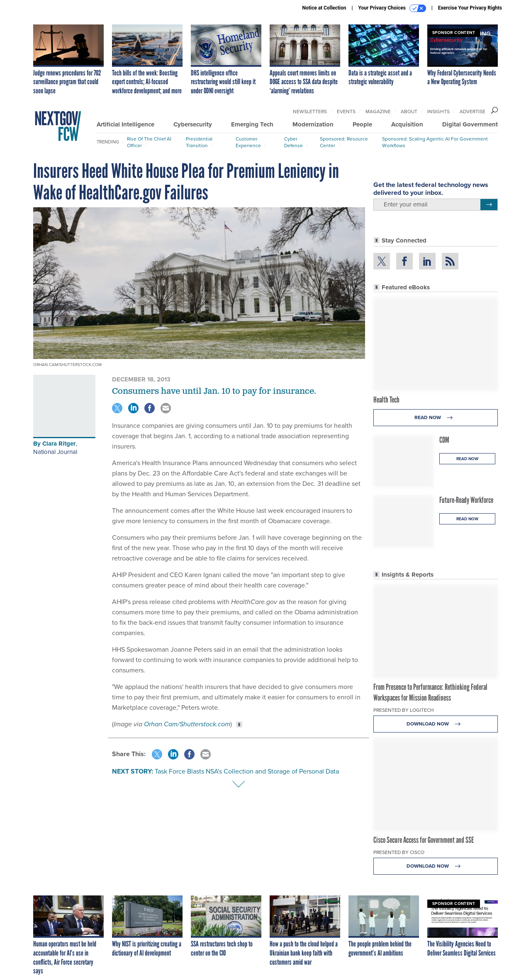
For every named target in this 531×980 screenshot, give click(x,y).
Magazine (378, 112)
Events (346, 112)
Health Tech (386, 400)
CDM (444, 440)
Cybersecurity (193, 124)
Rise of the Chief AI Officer (149, 142)
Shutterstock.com (205, 724)
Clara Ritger (59, 444)
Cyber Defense (294, 142)
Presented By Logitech (404, 710)
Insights (438, 112)
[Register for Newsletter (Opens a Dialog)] (489, 205)
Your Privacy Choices (392, 8)
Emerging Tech (252, 124)
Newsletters (310, 112)
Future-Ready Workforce (466, 500)
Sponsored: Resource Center (344, 142)
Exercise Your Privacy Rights (470, 8)
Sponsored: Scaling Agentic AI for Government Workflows (435, 142)
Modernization (313, 124)
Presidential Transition (199, 142)
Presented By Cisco (399, 852)
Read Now (436, 418)
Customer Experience (248, 142)
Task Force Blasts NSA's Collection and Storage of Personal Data (247, 771)
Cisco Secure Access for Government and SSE (424, 840)
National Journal (55, 452)
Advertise (473, 112)
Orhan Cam (161, 724)
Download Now (436, 724)
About (409, 112)
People (362, 124)
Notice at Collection (324, 8)
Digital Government (470, 124)
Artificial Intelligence (125, 124)
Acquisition (407, 124)
